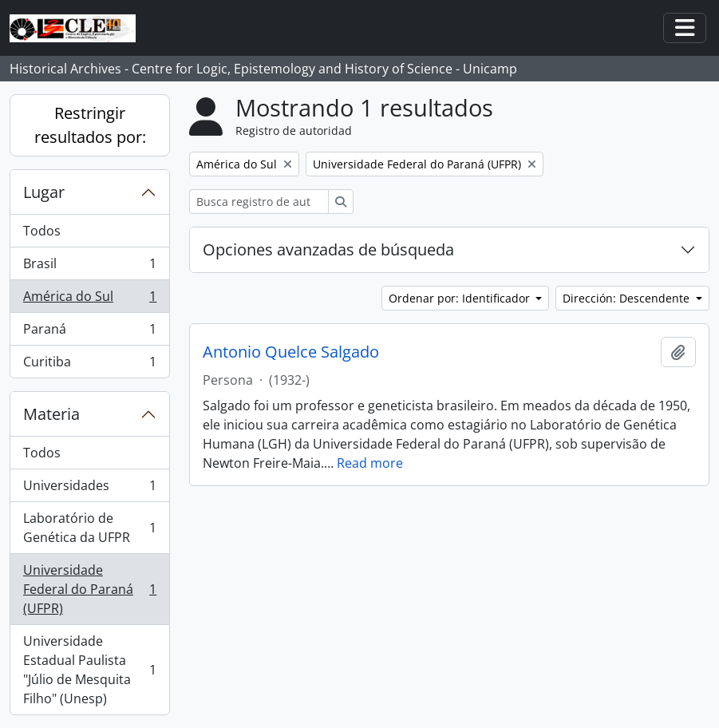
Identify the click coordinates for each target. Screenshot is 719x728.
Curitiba (89, 365)
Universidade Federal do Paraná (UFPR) (89, 589)
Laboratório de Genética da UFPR (89, 528)
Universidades (89, 489)
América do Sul (89, 300)
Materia (51, 414)
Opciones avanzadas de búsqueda (328, 249)
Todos (42, 231)
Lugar (44, 192)
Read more (370, 463)
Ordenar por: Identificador (461, 298)
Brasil (89, 267)
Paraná (89, 332)
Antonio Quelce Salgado (291, 352)
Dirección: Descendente (628, 298)
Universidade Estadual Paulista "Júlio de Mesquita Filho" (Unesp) (89, 670)
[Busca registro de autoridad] (259, 202)
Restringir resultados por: (90, 125)
